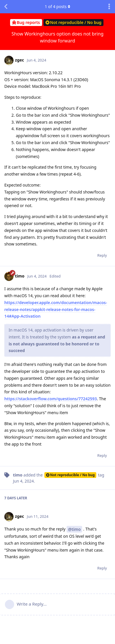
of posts (57, 6)
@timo (74, 529)
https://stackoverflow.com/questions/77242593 (51, 399)
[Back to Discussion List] (6, 7)
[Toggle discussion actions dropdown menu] (109, 7)
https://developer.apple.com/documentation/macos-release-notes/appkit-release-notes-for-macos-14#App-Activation (56, 309)
